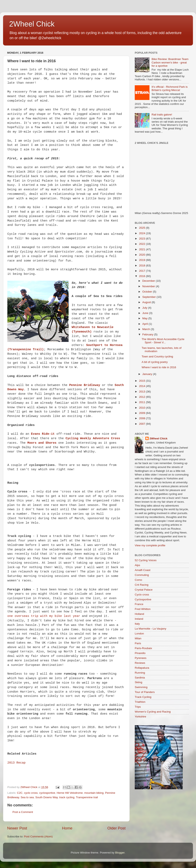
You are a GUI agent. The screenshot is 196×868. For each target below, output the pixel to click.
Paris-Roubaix (143, 648)
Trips (138, 707)
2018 (143, 265)
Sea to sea (27, 797)
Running (140, 673)
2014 (143, 386)
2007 (143, 424)
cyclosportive (47, 793)
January (148, 374)
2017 (143, 271)
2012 (143, 397)
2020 (143, 255)
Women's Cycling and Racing (153, 712)
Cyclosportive (143, 599)
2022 (143, 244)
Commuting (142, 575)
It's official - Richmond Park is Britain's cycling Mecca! (169, 88)
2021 (143, 249)
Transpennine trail (87, 797)
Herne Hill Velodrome (70, 793)
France (139, 604)
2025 (143, 228)
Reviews (140, 663)
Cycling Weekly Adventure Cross (93, 438)
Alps (137, 565)
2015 (143, 381)
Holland (139, 614)
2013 (143, 392)
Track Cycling (143, 697)
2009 (143, 413)
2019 (143, 260)
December (149, 281)
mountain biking (94, 793)
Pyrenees (141, 658)
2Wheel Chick (32, 24)
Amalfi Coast (143, 570)
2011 (143, 402)
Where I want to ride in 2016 (159, 367)
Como (138, 580)
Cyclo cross (142, 595)
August (147, 302)
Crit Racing (142, 585)
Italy (137, 624)
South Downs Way (47, 797)
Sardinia (140, 678)
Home (67, 828)
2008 (143, 418)
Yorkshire (140, 717)
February (148, 334)
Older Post (116, 828)
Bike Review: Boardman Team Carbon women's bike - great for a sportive (170, 62)
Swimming (141, 687)
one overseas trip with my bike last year (44, 616)
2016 (143, 276)
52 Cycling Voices (146, 560)
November (149, 286)
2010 (143, 408)
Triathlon (140, 702)
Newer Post (17, 828)
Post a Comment (23, 812)
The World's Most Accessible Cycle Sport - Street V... (163, 341)
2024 (143, 233)
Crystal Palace (144, 590)
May (145, 318)
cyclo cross (31, 793)
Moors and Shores (42, 443)
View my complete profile (150, 545)
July (145, 308)
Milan (138, 638)
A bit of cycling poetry (155, 362)
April (145, 324)
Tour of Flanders (145, 692)
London (139, 634)
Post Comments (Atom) (38, 836)
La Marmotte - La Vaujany (150, 629)
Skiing (139, 682)
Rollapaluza (142, 668)
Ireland (139, 619)
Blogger (120, 853)
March (146, 329)
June (146, 313)
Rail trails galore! (162, 115)
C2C (20, 793)
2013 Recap (16, 763)
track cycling (67, 797)
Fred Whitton (143, 609)
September (149, 297)
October (148, 292)
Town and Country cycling (157, 356)
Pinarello (140, 653)
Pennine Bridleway (85, 385)
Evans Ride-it (43, 434)
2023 (143, 239)
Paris (138, 643)
